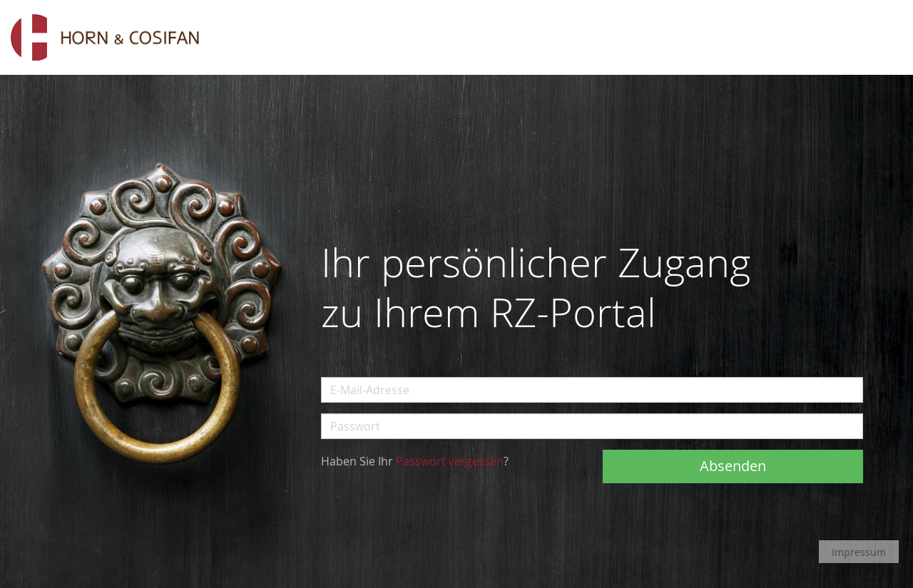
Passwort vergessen (450, 461)
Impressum (859, 552)
